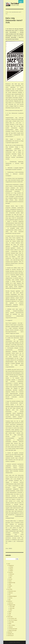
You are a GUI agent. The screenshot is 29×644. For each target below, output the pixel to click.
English (10, 586)
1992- (11, 610)
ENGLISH (10, 632)
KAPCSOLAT (11, 636)
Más (11, 577)
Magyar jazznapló (13, 630)
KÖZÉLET (10, 601)
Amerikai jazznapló (13, 629)
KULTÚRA (10, 589)
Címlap (7, 12)
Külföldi (11, 567)
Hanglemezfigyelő (13, 596)
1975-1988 (12, 606)
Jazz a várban (12, 625)
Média (10, 612)
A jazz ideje (11, 622)
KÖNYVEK (10, 617)
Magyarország (12, 583)
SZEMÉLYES (11, 634)
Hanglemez (11, 565)
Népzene (11, 593)
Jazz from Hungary (13, 620)
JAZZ (9, 564)
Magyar (11, 569)
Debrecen (12, 574)
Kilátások (11, 627)
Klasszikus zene (12, 591)
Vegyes (11, 571)
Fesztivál (11, 572)
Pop (10, 595)
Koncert (10, 579)
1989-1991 (12, 608)
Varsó (11, 576)
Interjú (10, 581)
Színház (10, 598)
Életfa (10, 624)
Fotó (10, 588)
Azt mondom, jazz (13, 618)
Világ (10, 584)
